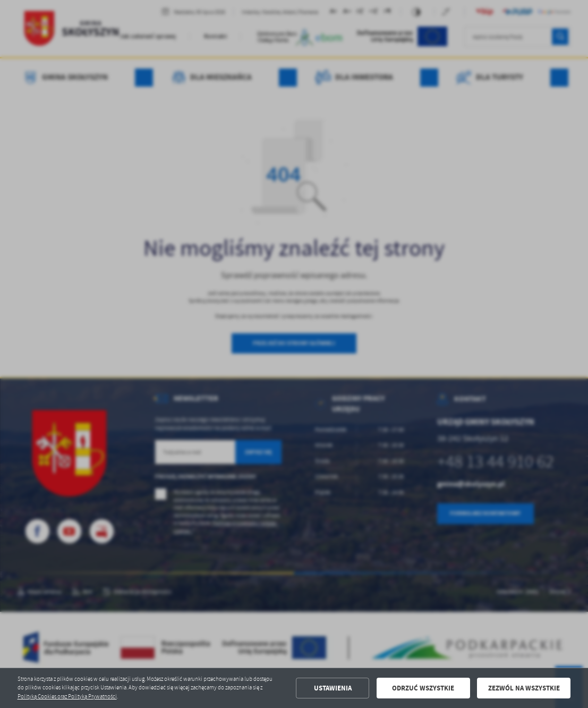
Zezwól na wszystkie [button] (524, 688)
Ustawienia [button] (333, 688)
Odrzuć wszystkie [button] (423, 688)
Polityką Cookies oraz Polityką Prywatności (67, 697)
